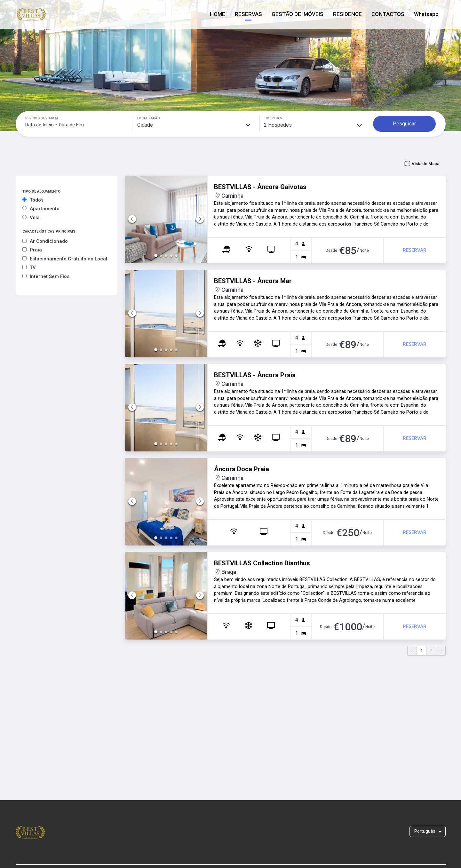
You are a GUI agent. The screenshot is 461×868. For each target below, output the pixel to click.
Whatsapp (426, 14)
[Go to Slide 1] (155, 256)
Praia (32, 250)
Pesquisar (404, 124)
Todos (33, 200)
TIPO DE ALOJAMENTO (41, 191)
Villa (31, 218)
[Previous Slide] (132, 219)
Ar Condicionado (45, 241)
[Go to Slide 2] (160, 256)
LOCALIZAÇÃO (149, 118)
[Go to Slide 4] (172, 256)
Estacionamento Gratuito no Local (65, 259)
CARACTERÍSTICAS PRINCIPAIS (49, 231)
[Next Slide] (200, 219)
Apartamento (41, 209)
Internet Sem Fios (46, 276)
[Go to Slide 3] (166, 256)
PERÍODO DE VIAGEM (42, 118)
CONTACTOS (388, 14)
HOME (218, 14)
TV (29, 267)
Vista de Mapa (422, 164)
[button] (166, 219)
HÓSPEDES (273, 118)
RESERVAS (248, 14)
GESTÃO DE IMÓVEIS (298, 14)
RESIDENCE (347, 14)
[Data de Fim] (71, 125)
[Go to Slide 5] (178, 256)
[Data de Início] (40, 125)
